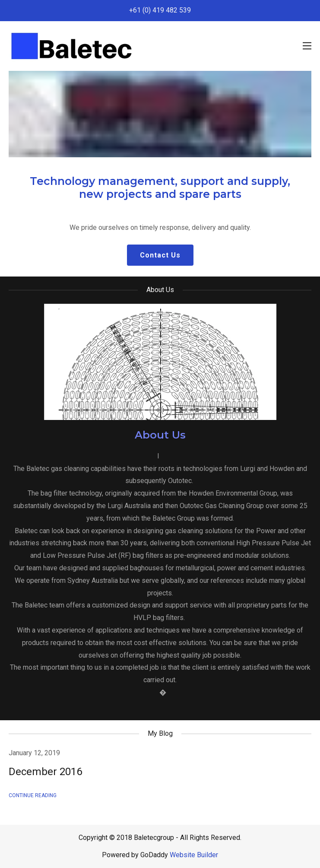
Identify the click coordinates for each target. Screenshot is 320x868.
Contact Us (160, 255)
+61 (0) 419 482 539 (160, 10)
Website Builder (194, 855)
